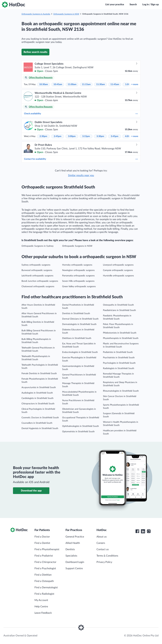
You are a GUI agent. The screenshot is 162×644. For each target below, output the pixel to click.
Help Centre (41, 607)
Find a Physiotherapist (47, 549)
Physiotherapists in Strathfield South (121, 338)
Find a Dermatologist (46, 587)
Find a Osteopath (44, 581)
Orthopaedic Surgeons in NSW (66, 14)
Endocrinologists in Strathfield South (80, 352)
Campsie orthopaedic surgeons (118, 270)
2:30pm (43, 136)
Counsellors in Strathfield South (37, 423)
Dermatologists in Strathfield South (79, 324)
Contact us (103, 549)
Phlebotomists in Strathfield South (120, 333)
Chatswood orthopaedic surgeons (38, 287)
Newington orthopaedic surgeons (78, 270)
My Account (41, 600)
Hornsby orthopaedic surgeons (77, 265)
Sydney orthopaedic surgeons (36, 265)
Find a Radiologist (44, 594)
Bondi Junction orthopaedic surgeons (40, 281)
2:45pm (58, 136)
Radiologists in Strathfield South (119, 368)
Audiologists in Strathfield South (37, 393)
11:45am (115, 84)
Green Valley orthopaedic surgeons (79, 287)
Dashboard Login (75, 562)
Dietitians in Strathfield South (77, 338)
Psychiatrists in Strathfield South (119, 358)
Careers (101, 543)
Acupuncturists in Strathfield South (39, 387)
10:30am (44, 84)
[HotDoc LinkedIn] (143, 531)
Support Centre (74, 568)
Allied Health (73, 543)
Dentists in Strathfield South (76, 314)
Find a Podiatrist (44, 556)
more (135, 84)
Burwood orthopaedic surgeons (37, 270)
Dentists (70, 549)
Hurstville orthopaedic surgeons (118, 276)
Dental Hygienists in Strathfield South (40, 428)
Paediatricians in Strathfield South (119, 310)
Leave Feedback (43, 613)
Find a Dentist (42, 543)
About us (102, 537)
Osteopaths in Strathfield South (118, 305)
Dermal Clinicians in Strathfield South (80, 319)
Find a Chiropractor (45, 562)
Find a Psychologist (45, 568)
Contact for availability (81, 159)
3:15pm (86, 136)
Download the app (31, 491)
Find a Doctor (42, 537)
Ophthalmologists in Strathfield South (81, 426)
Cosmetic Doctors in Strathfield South (40, 418)
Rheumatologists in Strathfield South (121, 391)
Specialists (71, 556)
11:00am (72, 84)
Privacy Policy (104, 562)
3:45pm (115, 136)
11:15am (86, 84)
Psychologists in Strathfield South (119, 363)
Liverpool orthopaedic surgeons (118, 265)
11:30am (101, 84)
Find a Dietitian (43, 575)
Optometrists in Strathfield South (78, 432)
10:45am (58, 84)
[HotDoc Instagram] (149, 531)
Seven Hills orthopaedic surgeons (78, 281)
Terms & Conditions (107, 556)
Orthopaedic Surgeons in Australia (36, 14)
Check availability (81, 114)
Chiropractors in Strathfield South (38, 404)
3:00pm (72, 136)
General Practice (75, 537)
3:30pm (100, 136)
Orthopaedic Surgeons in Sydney (37, 246)
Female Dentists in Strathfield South (39, 374)
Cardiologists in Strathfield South (37, 398)
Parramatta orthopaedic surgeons (78, 276)
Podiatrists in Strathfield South (118, 352)
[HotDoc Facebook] (137, 531)
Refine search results (35, 52)
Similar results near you (81, 175)
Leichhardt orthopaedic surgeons (37, 276)
